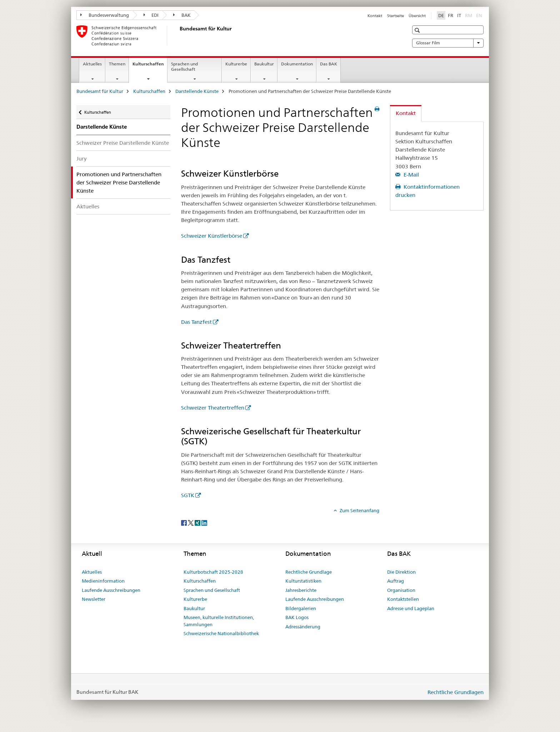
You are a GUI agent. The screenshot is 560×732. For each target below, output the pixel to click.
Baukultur (264, 64)
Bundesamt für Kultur (100, 91)
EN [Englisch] (480, 15)
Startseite (396, 16)
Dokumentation (297, 64)
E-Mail (411, 175)
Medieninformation (103, 581)
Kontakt (375, 16)
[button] (418, 30)
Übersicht (417, 16)
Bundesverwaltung (105, 15)
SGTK (188, 495)
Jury (81, 159)
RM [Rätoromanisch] (469, 15)
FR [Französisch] (451, 15)
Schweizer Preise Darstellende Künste (123, 143)
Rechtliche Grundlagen (456, 692)
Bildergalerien (301, 608)
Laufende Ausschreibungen (111, 590)
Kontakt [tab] (406, 113)
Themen (117, 64)
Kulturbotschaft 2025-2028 (213, 572)
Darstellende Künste (197, 91)
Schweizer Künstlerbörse (212, 236)
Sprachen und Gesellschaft (184, 66)
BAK (182, 15)
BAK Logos (297, 617)
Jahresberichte (301, 590)
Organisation (401, 590)
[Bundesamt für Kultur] (178, 35)
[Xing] (198, 522)
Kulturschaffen (150, 66)
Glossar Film (448, 43)
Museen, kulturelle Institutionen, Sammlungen (219, 621)
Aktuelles (92, 64)
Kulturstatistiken (303, 581)
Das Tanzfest (196, 322)
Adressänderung (303, 627)
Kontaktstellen (403, 599)
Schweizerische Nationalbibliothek (221, 633)
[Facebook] (184, 522)
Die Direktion (401, 572)
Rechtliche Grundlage (309, 572)
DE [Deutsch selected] (441, 15)
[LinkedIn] (204, 522)
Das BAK (329, 64)
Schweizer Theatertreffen (213, 408)
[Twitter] (191, 522)
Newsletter (94, 599)
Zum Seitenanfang (359, 510)
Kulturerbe (236, 64)
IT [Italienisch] (459, 15)
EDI (151, 15)
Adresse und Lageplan (411, 608)
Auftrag (396, 581)
